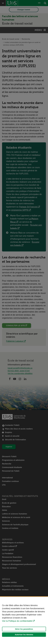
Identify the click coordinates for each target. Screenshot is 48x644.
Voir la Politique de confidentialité (17, 621)
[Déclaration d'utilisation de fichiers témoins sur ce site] (24, 620)
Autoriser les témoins (24, 635)
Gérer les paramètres (24, 629)
